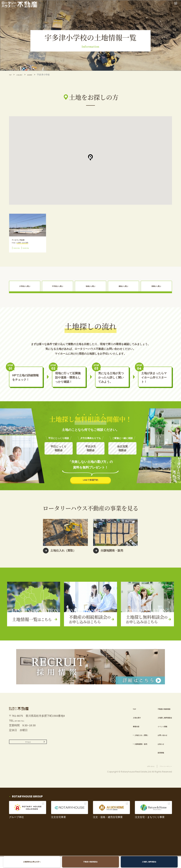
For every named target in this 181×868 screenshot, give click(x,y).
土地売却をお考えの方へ (34, 862)
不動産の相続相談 (159, 712)
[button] (90, 157)
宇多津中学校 (35, 251)
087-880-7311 (23, 728)
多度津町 (38, 75)
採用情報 (153, 756)
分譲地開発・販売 (126, 747)
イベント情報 (156, 730)
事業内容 (119, 730)
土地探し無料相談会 (147, 862)
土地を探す (24, 75)
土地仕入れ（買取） (127, 738)
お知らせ (153, 747)
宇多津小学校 (20, 251)
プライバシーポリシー (161, 778)
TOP (11, 75)
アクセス (28, 752)
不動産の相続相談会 (90, 862)
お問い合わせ (156, 738)
